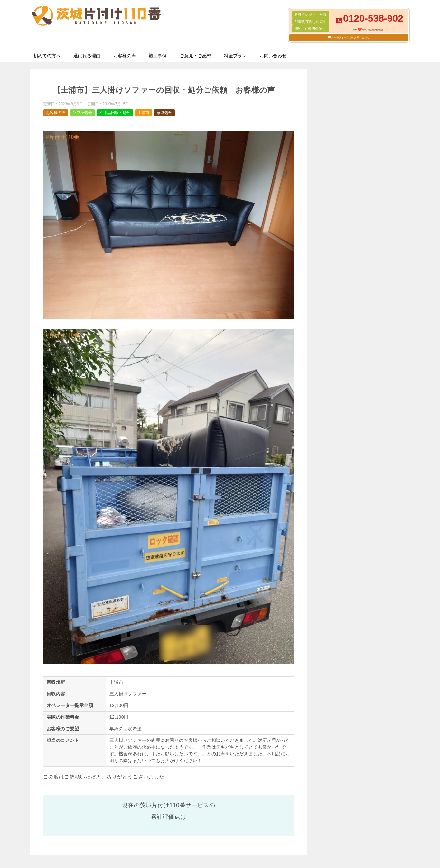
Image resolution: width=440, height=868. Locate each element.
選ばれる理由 (87, 56)
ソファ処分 (82, 113)
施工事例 (158, 56)
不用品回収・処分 (115, 113)
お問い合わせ (273, 56)
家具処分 (164, 113)
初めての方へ (47, 56)
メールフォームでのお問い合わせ (350, 38)
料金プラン (235, 56)
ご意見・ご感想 (195, 56)
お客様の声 (125, 56)
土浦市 (144, 113)
